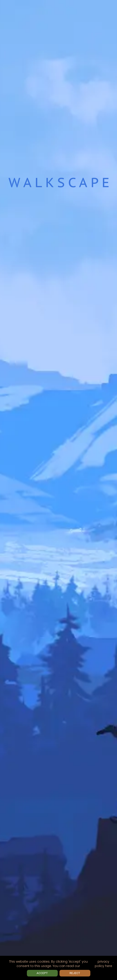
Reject (75, 973)
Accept (42, 973)
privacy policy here (103, 964)
